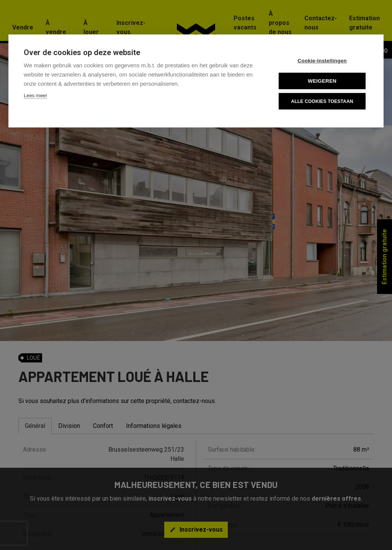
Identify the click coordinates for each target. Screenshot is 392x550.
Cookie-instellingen (322, 61)
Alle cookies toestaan (322, 101)
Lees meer (35, 95)
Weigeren (322, 81)
